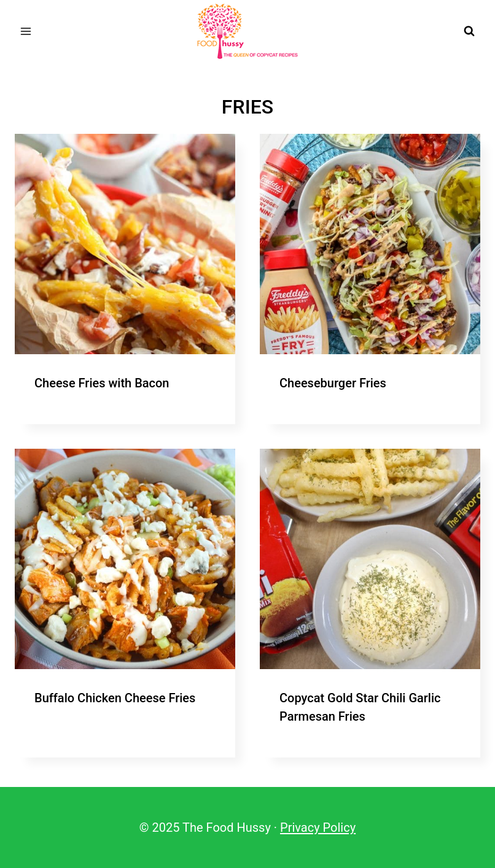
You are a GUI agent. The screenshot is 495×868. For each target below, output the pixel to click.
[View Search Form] (469, 31)
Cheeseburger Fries (333, 383)
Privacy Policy (318, 827)
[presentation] (125, 244)
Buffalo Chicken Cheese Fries (115, 698)
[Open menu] (26, 31)
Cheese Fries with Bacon (102, 383)
